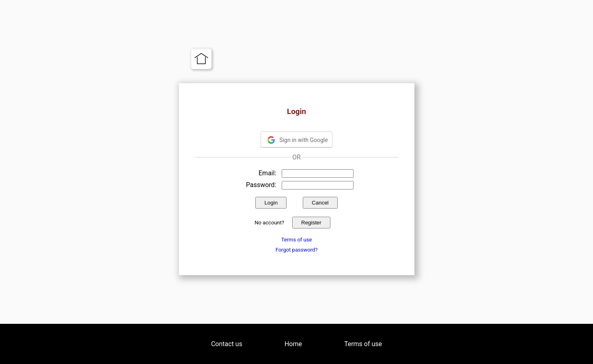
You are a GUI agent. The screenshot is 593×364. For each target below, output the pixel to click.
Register (311, 223)
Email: (267, 173)
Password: (261, 185)
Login (271, 203)
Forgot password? (297, 250)
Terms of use (297, 240)
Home (293, 344)
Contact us (227, 344)
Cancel (320, 203)
